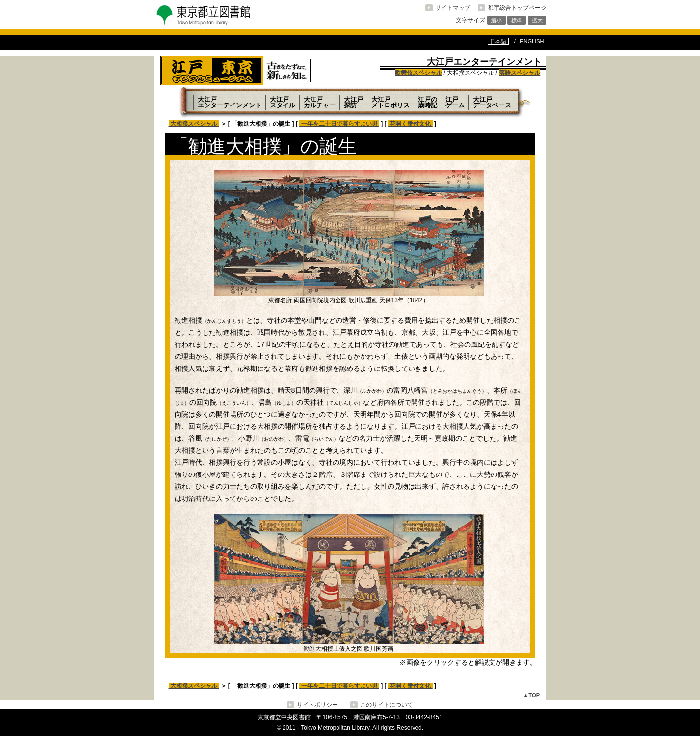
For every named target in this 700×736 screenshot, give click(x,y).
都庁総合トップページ (517, 8)
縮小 (496, 20)
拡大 (537, 20)
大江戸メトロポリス (390, 102)
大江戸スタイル (283, 102)
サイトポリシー (317, 705)
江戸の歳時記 (428, 102)
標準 (517, 20)
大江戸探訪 (353, 102)
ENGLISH (532, 41)
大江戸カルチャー (320, 102)
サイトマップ (453, 8)
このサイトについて (387, 705)
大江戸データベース (492, 102)
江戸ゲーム (455, 102)
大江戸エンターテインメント (230, 102)
